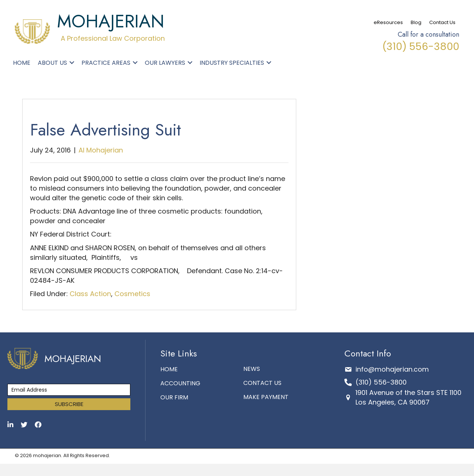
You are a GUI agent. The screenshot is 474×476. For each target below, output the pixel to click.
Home (169, 369)
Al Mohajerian (101, 150)
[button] (72, 63)
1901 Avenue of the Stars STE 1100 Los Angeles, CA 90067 (408, 397)
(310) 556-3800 (421, 46)
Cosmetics (132, 294)
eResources (388, 22)
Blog (416, 22)
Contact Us (442, 22)
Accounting (180, 383)
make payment (266, 397)
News (252, 369)
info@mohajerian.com (392, 369)
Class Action (90, 294)
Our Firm (174, 397)
